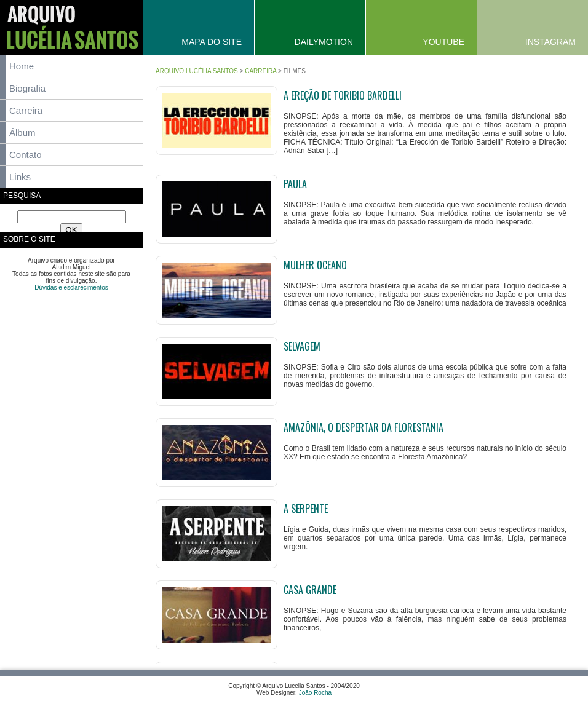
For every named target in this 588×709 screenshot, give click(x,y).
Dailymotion (324, 42)
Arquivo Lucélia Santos (197, 71)
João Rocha (315, 693)
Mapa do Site (212, 42)
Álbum (22, 133)
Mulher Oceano (315, 265)
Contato (26, 155)
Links (20, 177)
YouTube (443, 42)
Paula (295, 184)
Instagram (550, 42)
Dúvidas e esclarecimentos (71, 287)
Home (22, 66)
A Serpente (306, 509)
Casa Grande (310, 590)
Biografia (27, 88)
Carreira (26, 110)
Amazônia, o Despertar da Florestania (364, 427)
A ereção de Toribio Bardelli (343, 95)
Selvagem (302, 346)
